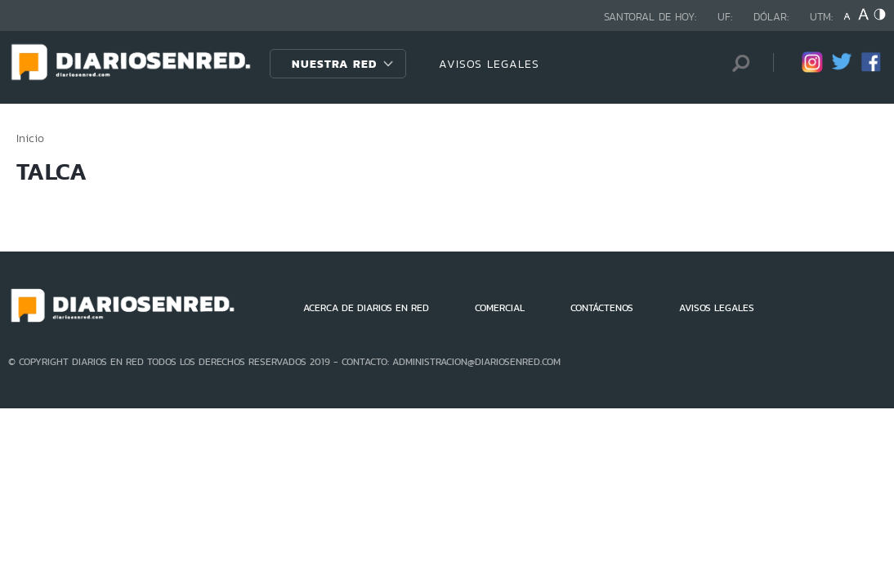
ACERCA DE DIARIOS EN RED (366, 308)
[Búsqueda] (736, 63)
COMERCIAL (500, 308)
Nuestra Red (334, 64)
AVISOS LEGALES (489, 64)
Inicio (30, 138)
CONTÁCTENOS (602, 308)
